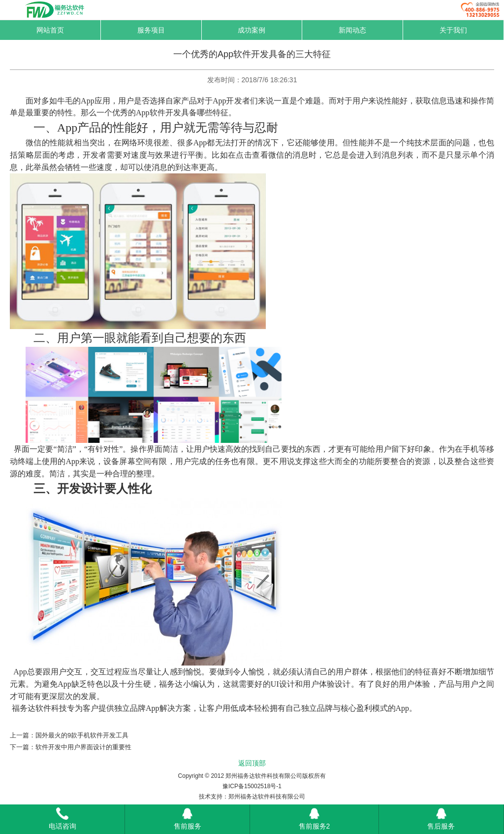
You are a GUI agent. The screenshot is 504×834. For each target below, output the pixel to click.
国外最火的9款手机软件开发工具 (82, 735)
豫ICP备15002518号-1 (252, 786)
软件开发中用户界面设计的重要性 (83, 747)
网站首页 (50, 30)
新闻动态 (352, 30)
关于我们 (453, 30)
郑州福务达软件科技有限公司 (267, 797)
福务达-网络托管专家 (62, 10)
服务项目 (151, 30)
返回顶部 (252, 763)
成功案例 (252, 30)
